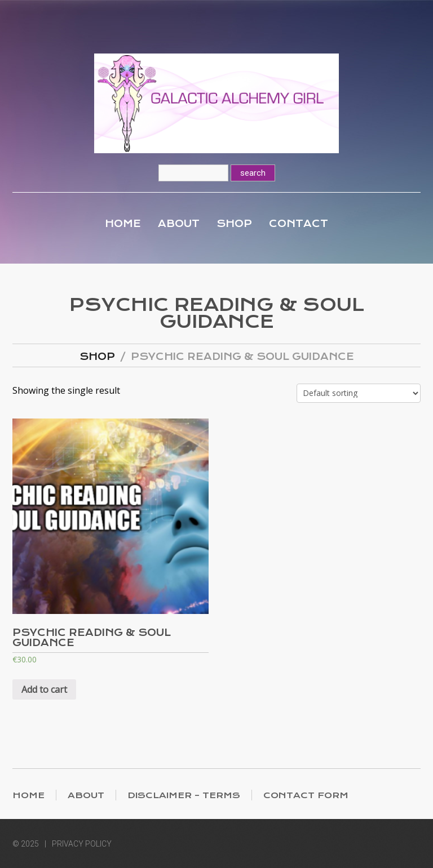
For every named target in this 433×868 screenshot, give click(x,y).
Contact (299, 224)
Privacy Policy (82, 844)
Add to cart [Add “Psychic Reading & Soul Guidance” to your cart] (44, 689)
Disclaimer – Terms (184, 795)
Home (123, 224)
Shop (234, 224)
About (179, 224)
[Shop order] (359, 393)
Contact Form (306, 795)
